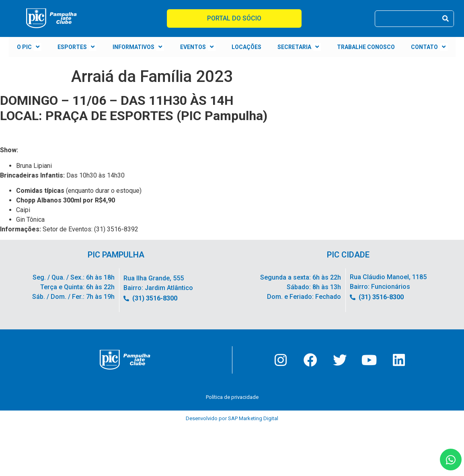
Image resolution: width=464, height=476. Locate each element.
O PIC (29, 47)
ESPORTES (77, 47)
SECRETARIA (299, 47)
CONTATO (429, 47)
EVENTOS (198, 47)
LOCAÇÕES (246, 47)
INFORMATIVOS (138, 47)
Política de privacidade (232, 399)
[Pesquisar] (445, 19)
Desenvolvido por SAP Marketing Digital (232, 420)
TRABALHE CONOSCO (366, 47)
